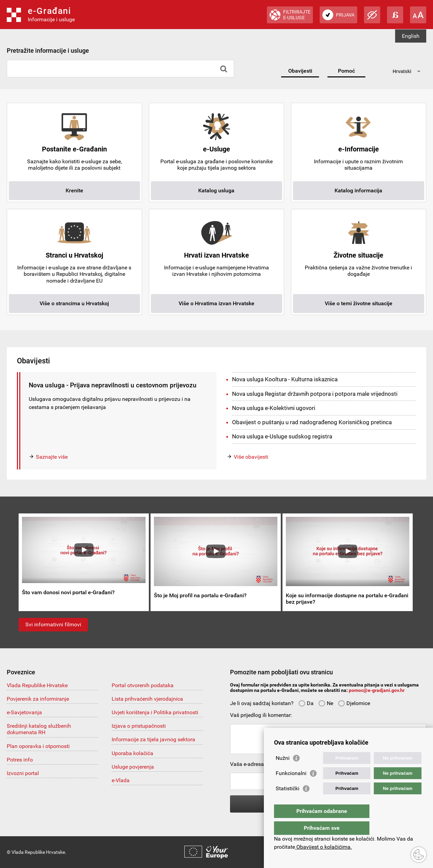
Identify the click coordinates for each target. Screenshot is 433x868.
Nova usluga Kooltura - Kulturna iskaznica (285, 379)
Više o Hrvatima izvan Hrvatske (216, 303)
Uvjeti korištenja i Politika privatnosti (155, 712)
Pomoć (346, 71)
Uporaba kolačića (132, 753)
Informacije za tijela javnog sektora (153, 739)
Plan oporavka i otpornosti (38, 746)
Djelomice (354, 703)
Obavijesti (300, 71)
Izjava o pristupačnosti (139, 726)
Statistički (288, 802)
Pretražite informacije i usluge (48, 51)
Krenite (74, 190)
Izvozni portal (23, 773)
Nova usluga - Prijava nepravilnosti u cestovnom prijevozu (113, 385)
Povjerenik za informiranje (38, 699)
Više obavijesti (251, 457)
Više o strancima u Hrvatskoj (74, 303)
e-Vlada (121, 780)
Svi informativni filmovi (53, 624)
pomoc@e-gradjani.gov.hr (377, 690)
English (411, 36)
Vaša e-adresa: (248, 764)
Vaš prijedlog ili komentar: (261, 715)
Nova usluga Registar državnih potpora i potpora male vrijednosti (315, 394)
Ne (326, 703)
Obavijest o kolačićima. (323, 847)
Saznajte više (52, 457)
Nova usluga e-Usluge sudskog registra (282, 436)
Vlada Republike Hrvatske (37, 685)
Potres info (20, 760)
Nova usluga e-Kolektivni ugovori (274, 408)
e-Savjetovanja (24, 712)
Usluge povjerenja (133, 767)
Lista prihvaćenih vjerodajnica (147, 699)
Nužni (283, 771)
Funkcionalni (291, 787)
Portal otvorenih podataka (143, 685)
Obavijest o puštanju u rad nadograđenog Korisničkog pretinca (312, 422)
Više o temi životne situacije (359, 303)
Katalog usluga (216, 190)
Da (306, 703)
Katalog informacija (358, 190)
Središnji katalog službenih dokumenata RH (39, 729)
